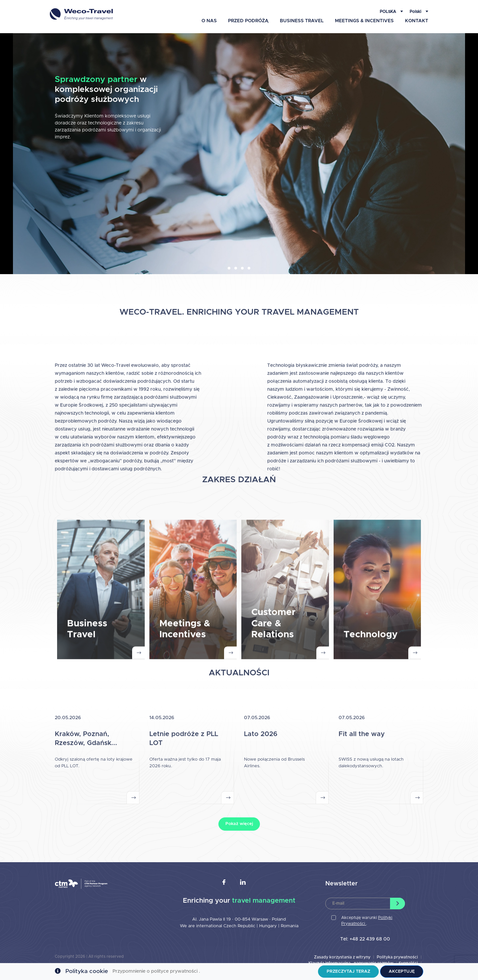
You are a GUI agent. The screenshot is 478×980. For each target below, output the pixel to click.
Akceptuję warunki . (367, 921)
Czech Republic (239, 926)
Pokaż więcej (239, 824)
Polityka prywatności (397, 957)
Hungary (269, 926)
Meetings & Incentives (364, 21)
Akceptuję (402, 972)
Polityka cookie (87, 971)
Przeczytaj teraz (348, 972)
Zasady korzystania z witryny (342, 957)
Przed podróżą (248, 21)
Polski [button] (416, 12)
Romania (290, 926)
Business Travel (302, 21)
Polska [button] (388, 12)
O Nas (209, 21)
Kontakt (417, 21)
